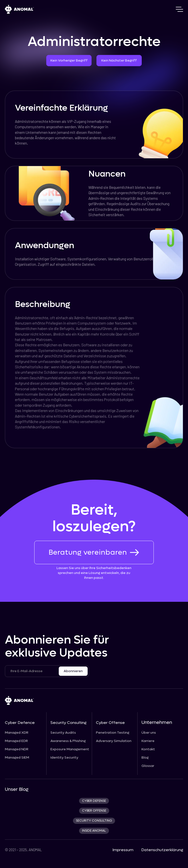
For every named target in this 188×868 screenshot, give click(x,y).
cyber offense (94, 811)
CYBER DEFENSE (94, 801)
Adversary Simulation (114, 741)
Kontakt (148, 749)
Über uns (149, 733)
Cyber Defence (20, 723)
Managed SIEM (17, 758)
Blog (145, 758)
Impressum (123, 850)
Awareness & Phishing (68, 741)
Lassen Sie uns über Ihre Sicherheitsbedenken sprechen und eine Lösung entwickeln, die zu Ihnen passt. (94, 573)
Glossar (148, 766)
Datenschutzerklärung (162, 850)
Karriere (148, 741)
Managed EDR (16, 741)
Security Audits (63, 733)
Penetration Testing (113, 733)
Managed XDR (17, 733)
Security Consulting (68, 723)
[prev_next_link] (7, 450)
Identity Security (64, 758)
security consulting (94, 821)
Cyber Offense (110, 723)
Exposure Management (70, 749)
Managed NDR (17, 749)
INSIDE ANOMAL (94, 831)
